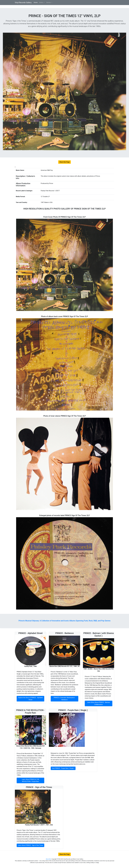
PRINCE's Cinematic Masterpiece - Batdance (64, 699)
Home (36, 2)
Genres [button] (49, 2)
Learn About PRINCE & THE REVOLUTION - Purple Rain (30, 780)
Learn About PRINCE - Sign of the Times (30, 845)
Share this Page (64, 162)
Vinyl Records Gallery (23, 3)
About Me (48, 859)
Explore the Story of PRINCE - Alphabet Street (30, 699)
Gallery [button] (41, 2)
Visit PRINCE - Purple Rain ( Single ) (63, 768)
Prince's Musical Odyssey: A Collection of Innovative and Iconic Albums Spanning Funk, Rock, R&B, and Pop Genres (64, 621)
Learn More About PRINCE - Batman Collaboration (99, 703)
